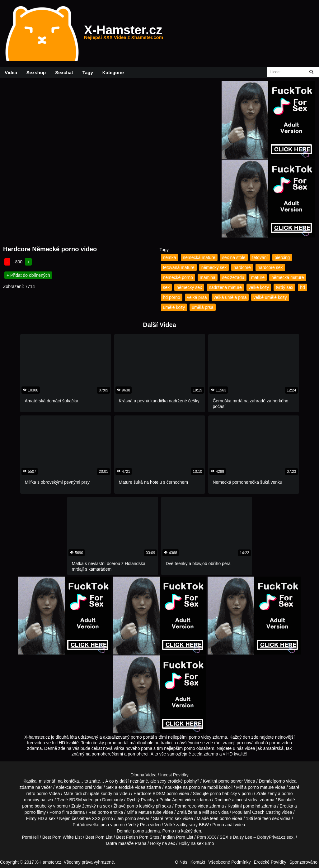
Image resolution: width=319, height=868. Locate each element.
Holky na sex (162, 843)
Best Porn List (99, 837)
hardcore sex (270, 267)
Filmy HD (35, 818)
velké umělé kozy (270, 297)
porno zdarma (146, 831)
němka (170, 257)
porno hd (252, 806)
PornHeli (30, 837)
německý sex (214, 267)
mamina (208, 277)
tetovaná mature (179, 267)
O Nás (181, 862)
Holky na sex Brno (196, 843)
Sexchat (64, 72)
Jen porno (126, 818)
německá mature (199, 257)
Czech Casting (266, 812)
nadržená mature (225, 287)
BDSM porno (165, 794)
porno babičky (223, 794)
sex (167, 287)
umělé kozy (174, 307)
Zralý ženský (84, 806)
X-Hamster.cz (124, 34)
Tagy (88, 72)
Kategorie (113, 72)
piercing (282, 257)
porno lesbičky (141, 806)
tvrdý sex (284, 287)
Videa (11, 72)
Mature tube (150, 812)
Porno (168, 831)
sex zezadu (233, 277)
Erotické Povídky (270, 862)
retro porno (37, 794)
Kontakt (198, 862)
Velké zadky (176, 825)
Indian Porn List (178, 837)
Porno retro (186, 806)
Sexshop (36, 72)
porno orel (82, 787)
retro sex (173, 818)
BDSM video (81, 800)
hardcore (242, 267)
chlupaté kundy (97, 794)
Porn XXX (206, 837)
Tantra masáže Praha (126, 843)
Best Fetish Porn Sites (138, 837)
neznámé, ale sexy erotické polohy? (165, 781)
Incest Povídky (174, 775)
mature (258, 277)
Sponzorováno (303, 862)
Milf (206, 812)
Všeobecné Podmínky (229, 862)
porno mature (261, 787)
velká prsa (197, 297)
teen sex (271, 818)
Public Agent (171, 800)
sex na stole (234, 257)
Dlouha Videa (143, 775)
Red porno (99, 812)
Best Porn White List (62, 837)
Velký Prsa (139, 825)
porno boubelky (37, 806)
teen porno (220, 818)
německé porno (178, 277)
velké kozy (259, 287)
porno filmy (35, 812)
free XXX (92, 818)
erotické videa (132, 787)
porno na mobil (203, 787)
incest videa (247, 800)
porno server (231, 781)
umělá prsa (202, 307)
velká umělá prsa (230, 297)
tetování (260, 257)
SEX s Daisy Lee (236, 837)
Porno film (59, 812)
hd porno (172, 297)
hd (303, 287)
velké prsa (99, 825)
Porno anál (223, 825)
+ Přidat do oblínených (28, 275)
